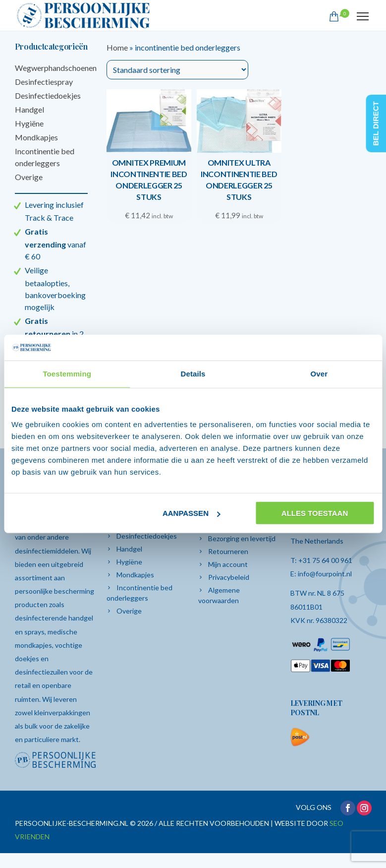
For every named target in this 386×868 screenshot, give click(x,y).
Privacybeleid (229, 577)
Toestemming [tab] (67, 374)
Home (117, 47)
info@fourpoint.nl (325, 574)
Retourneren (228, 551)
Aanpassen (192, 513)
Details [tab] (193, 374)
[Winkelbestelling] (177, 70)
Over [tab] (319, 374)
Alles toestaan (315, 513)
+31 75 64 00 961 (325, 560)
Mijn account (228, 564)
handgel (81, 618)
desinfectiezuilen (42, 672)
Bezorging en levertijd (242, 538)
